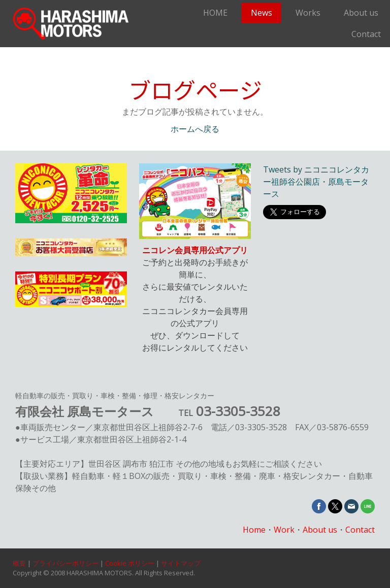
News (262, 13)
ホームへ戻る (195, 129)
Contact (366, 34)
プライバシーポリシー (66, 563)
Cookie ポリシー (130, 563)
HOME (215, 13)
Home (254, 530)
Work (284, 530)
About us (361, 13)
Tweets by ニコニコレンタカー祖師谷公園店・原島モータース (316, 182)
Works (308, 13)
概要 (19, 563)
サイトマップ (181, 563)
